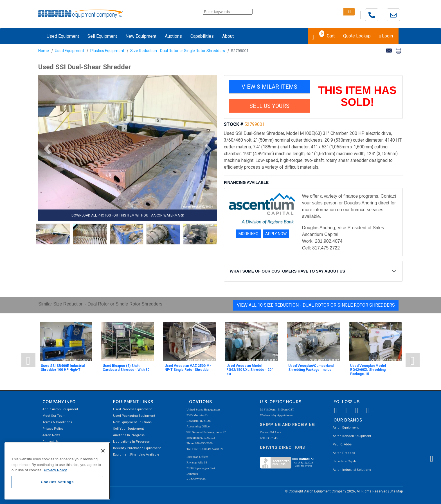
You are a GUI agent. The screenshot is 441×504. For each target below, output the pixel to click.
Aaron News (51, 435)
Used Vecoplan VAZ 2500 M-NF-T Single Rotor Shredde (188, 368)
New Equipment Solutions (132, 422)
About (228, 36)
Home (44, 51)
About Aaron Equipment (60, 409)
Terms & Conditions (57, 422)
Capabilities (202, 36)
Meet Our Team (54, 416)
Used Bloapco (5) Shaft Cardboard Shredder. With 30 (126, 368)
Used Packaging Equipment (134, 416)
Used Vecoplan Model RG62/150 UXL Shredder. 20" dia (250, 370)
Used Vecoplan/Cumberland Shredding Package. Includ (311, 368)
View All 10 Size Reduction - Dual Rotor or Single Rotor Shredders (316, 305)
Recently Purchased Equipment (137, 448)
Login (386, 36)
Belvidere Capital (345, 461)
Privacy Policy (53, 429)
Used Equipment (63, 36)
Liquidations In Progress (131, 442)
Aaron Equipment (346, 428)
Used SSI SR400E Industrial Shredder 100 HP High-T (63, 368)
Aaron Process (344, 453)
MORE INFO (248, 234)
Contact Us (50, 442)
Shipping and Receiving (287, 425)
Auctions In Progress (129, 435)
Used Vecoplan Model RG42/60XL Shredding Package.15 (368, 370)
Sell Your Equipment (128, 429)
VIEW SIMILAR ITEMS (269, 87)
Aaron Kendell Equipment (352, 436)
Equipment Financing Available (136, 455)
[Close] (103, 451)
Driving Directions (283, 447)
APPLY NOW (276, 234)
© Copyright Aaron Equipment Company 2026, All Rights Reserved (337, 491)
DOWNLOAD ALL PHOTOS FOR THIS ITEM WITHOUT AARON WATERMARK (128, 215)
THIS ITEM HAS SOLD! (357, 96)
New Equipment (141, 36)
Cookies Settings (57, 482)
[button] (45, 149)
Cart (323, 35)
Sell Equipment (102, 36)
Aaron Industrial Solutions (352, 470)
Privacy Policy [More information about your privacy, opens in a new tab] (55, 470)
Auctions (173, 36)
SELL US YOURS (269, 106)
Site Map (396, 491)
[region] (57, 471)
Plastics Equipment (107, 51)
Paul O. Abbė (342, 444)
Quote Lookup (357, 36)
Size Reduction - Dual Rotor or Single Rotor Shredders (178, 51)
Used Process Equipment (132, 409)
